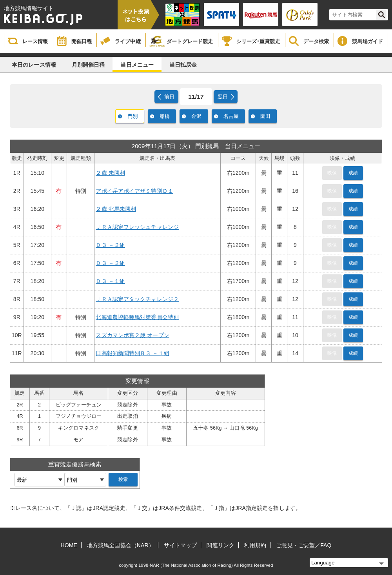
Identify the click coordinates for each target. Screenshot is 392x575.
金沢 (196, 116)
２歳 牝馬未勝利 (116, 209)
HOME (69, 545)
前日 (169, 97)
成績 (353, 173)
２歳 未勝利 (110, 173)
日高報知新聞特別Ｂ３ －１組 (132, 353)
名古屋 (231, 116)
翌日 (223, 97)
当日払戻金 (183, 65)
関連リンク (220, 545)
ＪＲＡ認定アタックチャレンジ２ (137, 299)
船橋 (165, 116)
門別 (132, 116)
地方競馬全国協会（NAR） (121, 545)
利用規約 (255, 545)
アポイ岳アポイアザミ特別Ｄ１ (134, 191)
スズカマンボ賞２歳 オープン (132, 335)
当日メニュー (137, 65)
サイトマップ (181, 545)
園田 (265, 116)
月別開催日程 (88, 65)
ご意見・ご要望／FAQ (304, 545)
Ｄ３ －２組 (110, 245)
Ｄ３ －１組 (110, 281)
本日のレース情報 (34, 65)
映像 (332, 173)
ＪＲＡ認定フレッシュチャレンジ (137, 227)
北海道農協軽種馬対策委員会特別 (137, 317)
